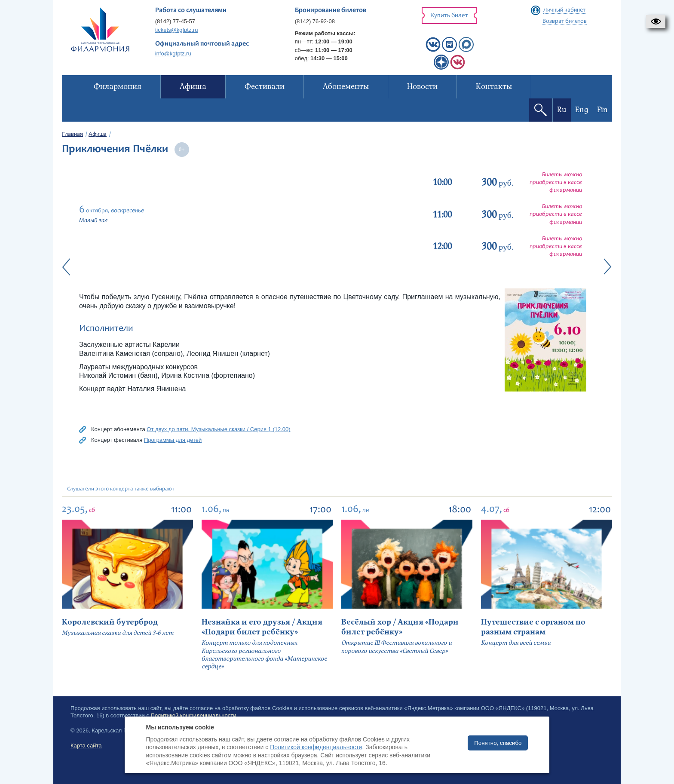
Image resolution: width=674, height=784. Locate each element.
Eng (582, 110)
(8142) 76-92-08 (315, 21)
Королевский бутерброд (110, 622)
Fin (602, 110)
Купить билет (449, 16)
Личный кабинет (564, 10)
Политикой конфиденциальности (316, 747)
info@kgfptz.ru (173, 54)
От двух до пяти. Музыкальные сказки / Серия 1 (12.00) (218, 429)
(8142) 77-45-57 (175, 21)
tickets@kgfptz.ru (177, 30)
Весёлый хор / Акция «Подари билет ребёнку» (400, 627)
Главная (72, 135)
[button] (656, 21)
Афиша (98, 135)
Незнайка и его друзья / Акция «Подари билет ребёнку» (262, 627)
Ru (562, 110)
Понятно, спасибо (498, 743)
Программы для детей (173, 440)
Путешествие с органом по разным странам (533, 627)
